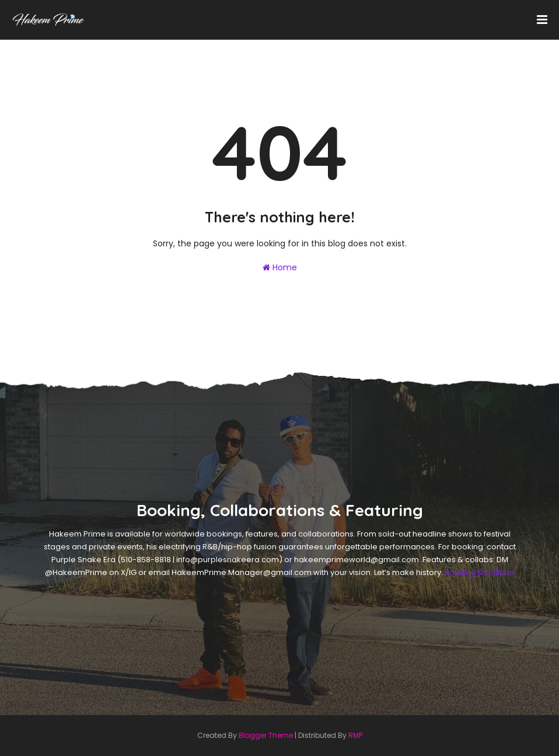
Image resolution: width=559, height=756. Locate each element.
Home (280, 267)
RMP (355, 735)
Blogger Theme (266, 735)
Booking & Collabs (479, 572)
